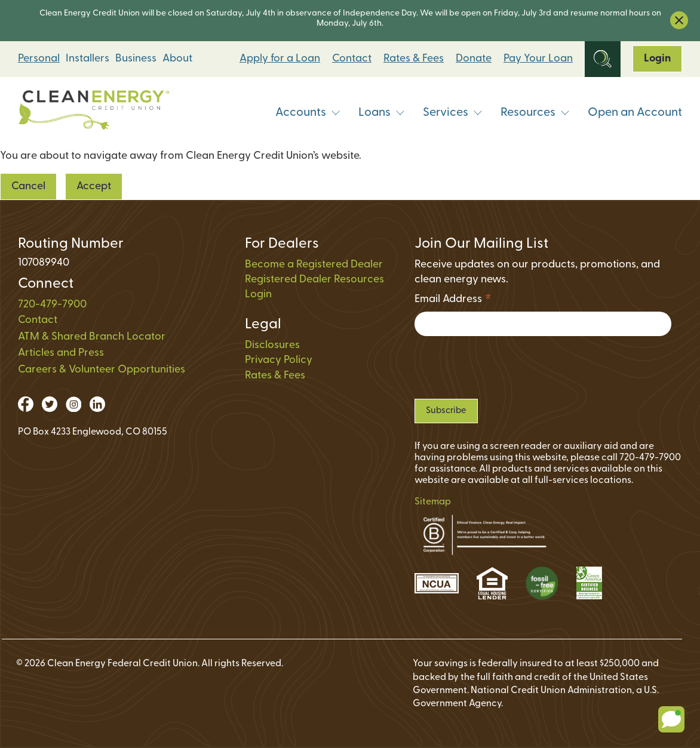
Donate (474, 59)
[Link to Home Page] (94, 113)
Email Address (453, 301)
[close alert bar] (679, 20)
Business (136, 59)
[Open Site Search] (603, 59)
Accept (94, 187)
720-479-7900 (52, 305)
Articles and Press (61, 353)
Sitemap (433, 502)
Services (453, 113)
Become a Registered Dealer (314, 265)
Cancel (28, 187)
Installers (87, 59)
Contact (352, 59)
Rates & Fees (414, 59)
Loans (382, 113)
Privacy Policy (279, 360)
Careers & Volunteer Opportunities (102, 370)
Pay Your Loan (538, 59)
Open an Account (635, 113)
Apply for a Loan (280, 59)
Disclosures (272, 345)
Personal (39, 59)
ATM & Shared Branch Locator (92, 337)
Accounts (308, 113)
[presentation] (505, 367)
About (177, 59)
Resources (535, 113)
